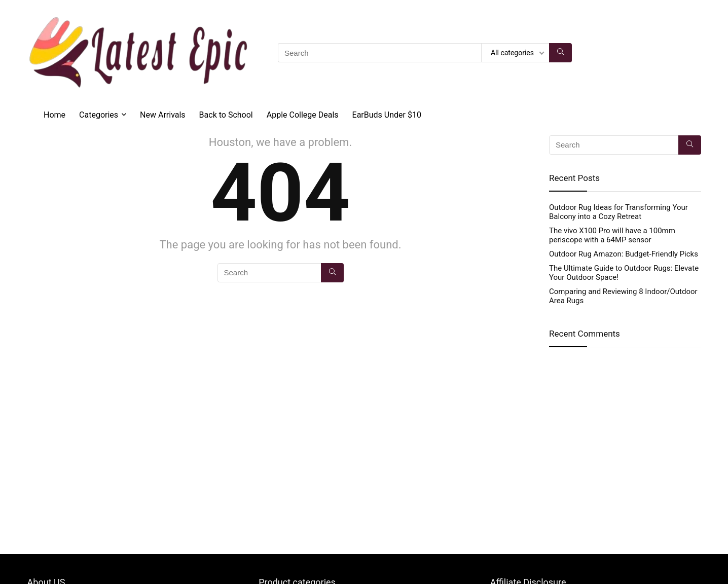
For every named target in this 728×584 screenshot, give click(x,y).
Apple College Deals (303, 115)
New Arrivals (163, 115)
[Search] (560, 53)
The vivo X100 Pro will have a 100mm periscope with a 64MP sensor (612, 235)
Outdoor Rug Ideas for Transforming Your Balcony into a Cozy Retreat (618, 212)
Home (54, 115)
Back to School (226, 115)
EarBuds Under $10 (387, 115)
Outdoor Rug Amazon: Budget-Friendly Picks (624, 254)
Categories (99, 115)
